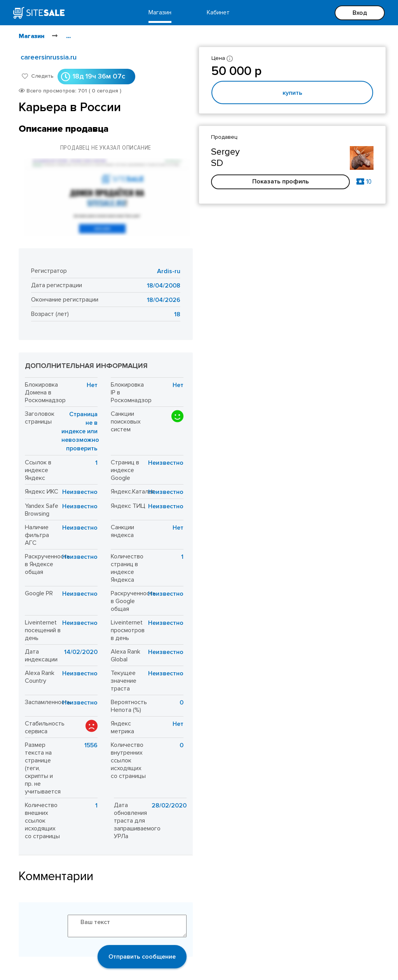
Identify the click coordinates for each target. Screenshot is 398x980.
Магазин (160, 12)
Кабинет (218, 12)
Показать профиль (281, 181)
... (68, 36)
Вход (360, 13)
